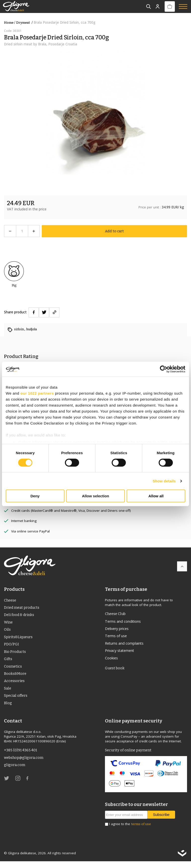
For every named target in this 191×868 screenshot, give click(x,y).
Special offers (17, 701)
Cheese (11, 600)
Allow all (156, 496)
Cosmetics (13, 670)
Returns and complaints (127, 645)
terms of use (141, 831)
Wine (9, 623)
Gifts (8, 662)
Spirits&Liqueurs (20, 639)
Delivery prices (119, 629)
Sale (8, 694)
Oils (7, 631)
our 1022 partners (37, 393)
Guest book (115, 671)
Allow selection (95, 496)
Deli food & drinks (20, 616)
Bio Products (16, 655)
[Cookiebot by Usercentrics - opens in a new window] (164, 369)
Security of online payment (130, 757)
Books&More (16, 678)
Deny (35, 496)
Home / (10, 23)
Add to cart (115, 231)
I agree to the (130, 831)
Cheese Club (116, 614)
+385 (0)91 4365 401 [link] (22, 757)
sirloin (20, 329)
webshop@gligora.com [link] (25, 765)
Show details (164, 481)
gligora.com (15, 772)
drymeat (25, 23)
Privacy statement (121, 653)
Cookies (112, 660)
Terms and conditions (125, 621)
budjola (33, 329)
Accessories (15, 686)
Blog (8, 709)
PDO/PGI (12, 647)
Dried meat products (23, 608)
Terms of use (117, 637)
